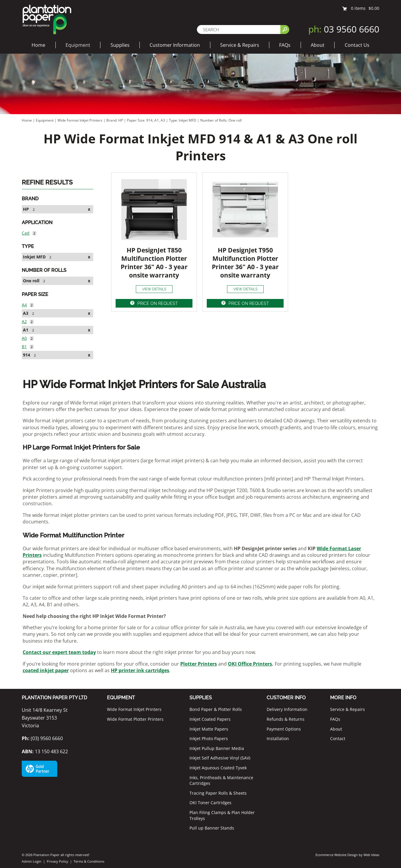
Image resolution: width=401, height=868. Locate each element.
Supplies (120, 45)
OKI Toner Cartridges (210, 803)
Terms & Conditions (89, 861)
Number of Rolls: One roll (221, 120)
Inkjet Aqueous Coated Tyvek (218, 768)
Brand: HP (115, 120)
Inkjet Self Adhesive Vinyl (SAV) (220, 758)
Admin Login (32, 861)
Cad (26, 233)
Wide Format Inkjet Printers (80, 120)
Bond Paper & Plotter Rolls (216, 709)
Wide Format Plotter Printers (135, 719)
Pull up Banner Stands (212, 828)
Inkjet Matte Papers (209, 729)
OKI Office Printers (250, 664)
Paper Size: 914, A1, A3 (146, 120)
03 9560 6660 (344, 29)
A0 (24, 338)
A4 (24, 305)
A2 (24, 321)
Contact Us (357, 45)
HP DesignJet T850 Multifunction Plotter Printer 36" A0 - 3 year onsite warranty (154, 263)
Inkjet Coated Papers (210, 719)
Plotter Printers (199, 664)
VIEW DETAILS (154, 289)
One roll (31, 281)
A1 (26, 330)
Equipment (78, 45)
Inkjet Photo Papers (209, 738)
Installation (278, 738)
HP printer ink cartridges (140, 670)
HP (26, 209)
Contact (338, 738)
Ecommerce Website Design (337, 855)
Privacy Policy (57, 861)
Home (38, 45)
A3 (26, 313)
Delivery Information (287, 709)
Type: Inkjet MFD (183, 120)
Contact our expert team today (59, 652)
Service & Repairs (240, 45)
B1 (24, 347)
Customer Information (175, 45)
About (318, 45)
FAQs (285, 45)
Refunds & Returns (286, 719)
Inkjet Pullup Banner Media (217, 748)
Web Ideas (371, 855)
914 (27, 355)
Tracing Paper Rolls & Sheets (218, 793)
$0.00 (374, 8)
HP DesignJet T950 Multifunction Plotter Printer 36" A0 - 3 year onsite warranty (245, 263)
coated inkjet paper (46, 670)
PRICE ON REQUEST (158, 303)
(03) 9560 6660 (42, 738)
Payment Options (284, 729)
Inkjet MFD (34, 257)
